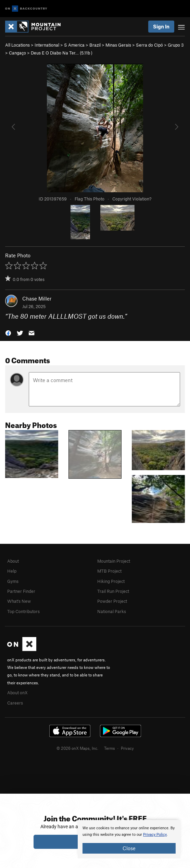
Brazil (95, 45)
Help (12, 571)
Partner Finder (21, 591)
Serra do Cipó (149, 45)
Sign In (161, 26)
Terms (110, 748)
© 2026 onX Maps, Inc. (77, 748)
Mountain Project (114, 561)
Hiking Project (111, 581)
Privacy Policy (155, 835)
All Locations (17, 45)
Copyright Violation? (132, 199)
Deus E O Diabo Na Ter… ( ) (62, 53)
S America (74, 45)
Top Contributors (23, 611)
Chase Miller (37, 298)
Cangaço (17, 53)
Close (129, 848)
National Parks (112, 611)
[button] (8, 332)
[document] (129, 839)
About (13, 561)
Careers (15, 703)
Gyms (13, 581)
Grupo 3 (176, 45)
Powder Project (112, 601)
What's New (19, 601)
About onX (17, 693)
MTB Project (109, 571)
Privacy (127, 748)
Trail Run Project (113, 591)
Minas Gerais (118, 45)
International (47, 45)
